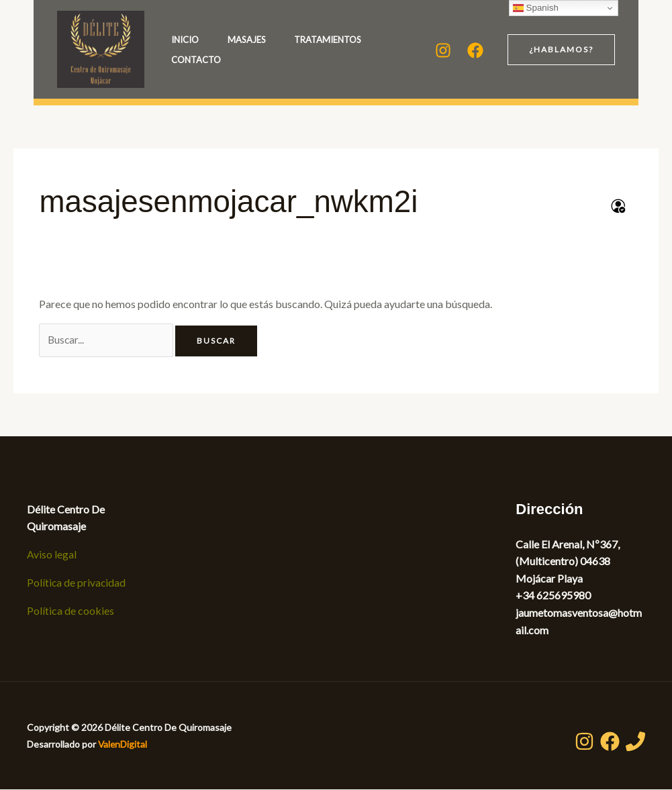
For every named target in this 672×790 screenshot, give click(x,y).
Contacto (310, 60)
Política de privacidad (77, 583)
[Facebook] (475, 50)
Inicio (185, 40)
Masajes (265, 40)
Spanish (536, 8)
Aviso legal (52, 555)
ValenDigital (123, 745)
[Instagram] (443, 50)
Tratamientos (205, 60)
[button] (561, 50)
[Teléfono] (635, 742)
